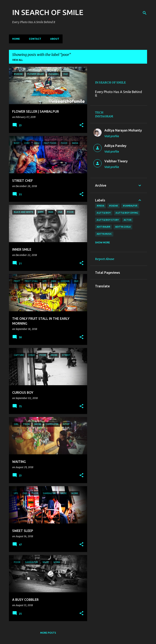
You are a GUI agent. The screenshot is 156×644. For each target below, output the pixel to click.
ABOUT (55, 39)
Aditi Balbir (103, 227)
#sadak (114, 206)
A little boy (104, 213)
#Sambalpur (130, 206)
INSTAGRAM (104, 116)
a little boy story (108, 220)
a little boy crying (127, 213)
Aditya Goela (123, 227)
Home (16, 39)
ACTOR (128, 220)
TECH (99, 112)
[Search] (145, 13)
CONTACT (35, 39)
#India (100, 206)
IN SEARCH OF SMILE (48, 12)
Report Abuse (105, 259)
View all (17, 60)
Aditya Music (104, 234)
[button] (81, 125)
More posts (48, 633)
